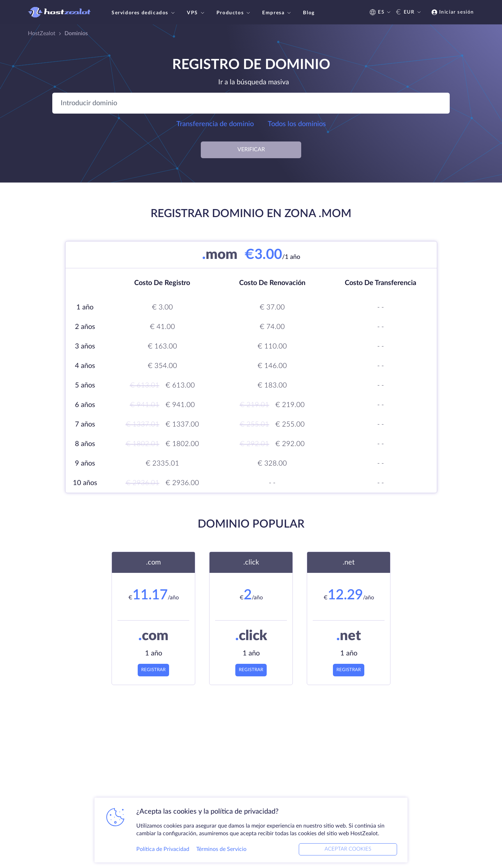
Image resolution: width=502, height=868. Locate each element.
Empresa (277, 13)
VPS (196, 13)
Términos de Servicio (221, 848)
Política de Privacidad (163, 848)
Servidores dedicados (144, 13)
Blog (309, 13)
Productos (234, 13)
